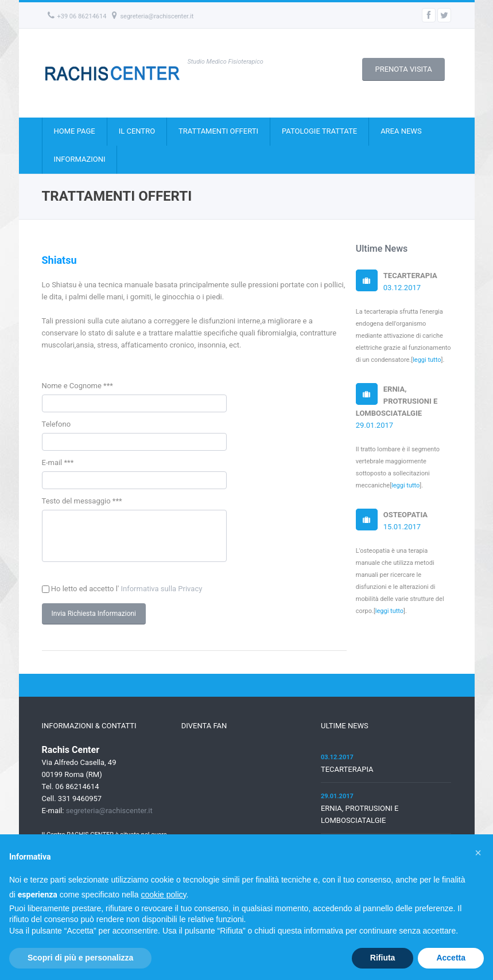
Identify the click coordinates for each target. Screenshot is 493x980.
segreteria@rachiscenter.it (153, 16)
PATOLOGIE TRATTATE (319, 131)
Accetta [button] (451, 958)
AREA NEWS (401, 131)
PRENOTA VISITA (403, 69)
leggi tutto (427, 360)
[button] (478, 853)
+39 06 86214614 (77, 16)
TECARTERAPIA (347, 778)
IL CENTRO (137, 131)
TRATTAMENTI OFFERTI (218, 131)
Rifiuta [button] (383, 958)
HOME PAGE (75, 131)
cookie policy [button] (163, 895)
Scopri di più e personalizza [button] (80, 958)
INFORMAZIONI (80, 159)
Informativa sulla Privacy (162, 597)
